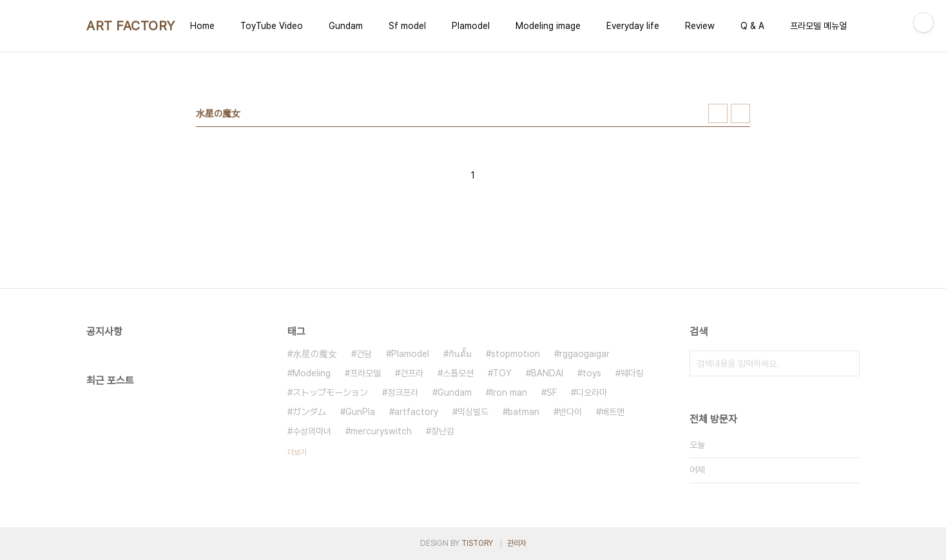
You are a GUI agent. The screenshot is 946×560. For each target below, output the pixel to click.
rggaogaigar (584, 354)
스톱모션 (458, 373)
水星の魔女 (315, 354)
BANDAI (547, 373)
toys (592, 373)
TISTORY (477, 543)
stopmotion (516, 354)
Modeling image (548, 26)
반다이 (570, 412)
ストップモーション (330, 392)
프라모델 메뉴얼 (818, 26)
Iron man (509, 392)
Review (700, 26)
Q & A (752, 26)
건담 (364, 354)
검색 (847, 363)
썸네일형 (718, 113)
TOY (502, 373)
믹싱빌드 (473, 412)
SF (552, 392)
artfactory (416, 412)
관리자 (517, 543)
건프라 (412, 373)
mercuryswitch (381, 431)
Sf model (407, 26)
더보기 (297, 452)
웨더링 (632, 373)
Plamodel (471, 26)
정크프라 (403, 392)
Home (202, 26)
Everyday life (633, 26)
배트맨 (613, 412)
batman (524, 412)
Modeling (312, 373)
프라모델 (365, 373)
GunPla (360, 412)
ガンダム (309, 412)
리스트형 (740, 113)
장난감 (443, 431)
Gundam (346, 26)
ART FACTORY (131, 26)
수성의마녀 (312, 431)
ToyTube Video (272, 26)
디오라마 (592, 392)
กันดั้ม (460, 354)
